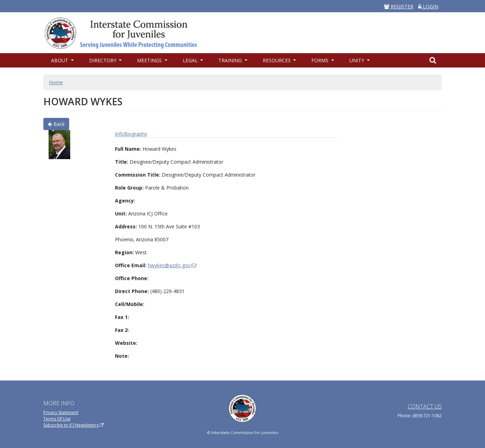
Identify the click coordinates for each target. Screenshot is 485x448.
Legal (191, 60)
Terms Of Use (57, 419)
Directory (103, 60)
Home (56, 82)
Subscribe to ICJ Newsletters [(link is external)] (74, 425)
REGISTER (399, 6)
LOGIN (428, 6)
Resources (277, 60)
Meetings (150, 60)
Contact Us (425, 406)
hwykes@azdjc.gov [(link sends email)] (172, 265)
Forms (321, 60)
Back (56, 124)
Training (231, 60)
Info (120, 134)
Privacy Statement (61, 413)
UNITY (357, 60)
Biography (136, 134)
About (60, 60)
